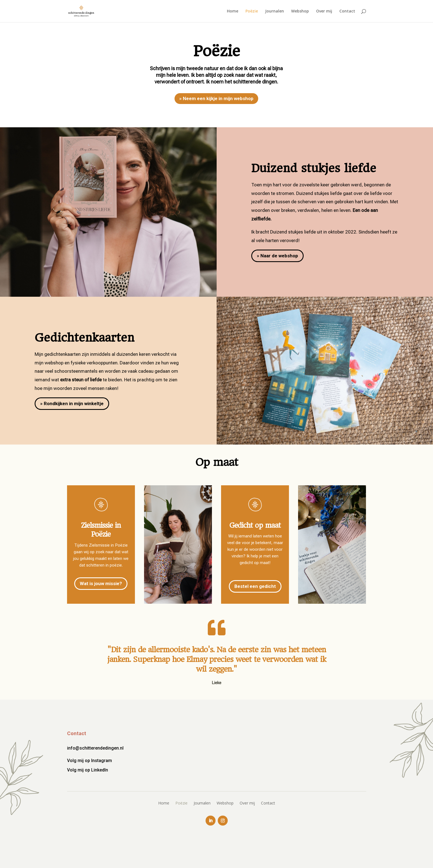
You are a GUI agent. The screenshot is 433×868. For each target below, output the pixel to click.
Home (233, 11)
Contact (347, 11)
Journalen (275, 11)
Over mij (324, 11)
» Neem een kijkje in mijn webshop (216, 98)
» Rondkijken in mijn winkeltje (72, 403)
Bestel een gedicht (255, 586)
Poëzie (252, 11)
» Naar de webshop (277, 256)
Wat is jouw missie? (101, 583)
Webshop (300, 11)
